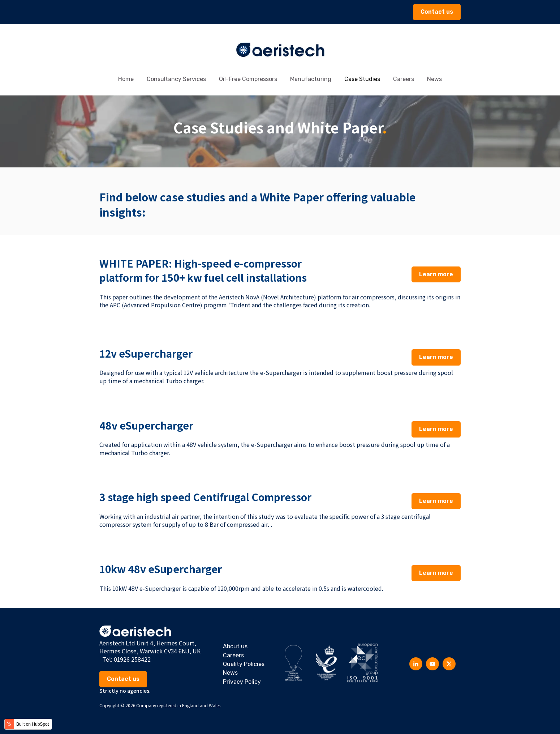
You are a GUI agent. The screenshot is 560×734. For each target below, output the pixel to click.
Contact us (437, 12)
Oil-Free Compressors (248, 79)
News (434, 79)
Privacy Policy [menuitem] (242, 682)
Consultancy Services (176, 79)
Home (126, 79)
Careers (404, 79)
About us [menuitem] (235, 646)
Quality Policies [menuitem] (244, 664)
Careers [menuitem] (233, 655)
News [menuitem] (230, 673)
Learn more (436, 274)
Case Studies (362, 79)
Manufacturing (311, 79)
